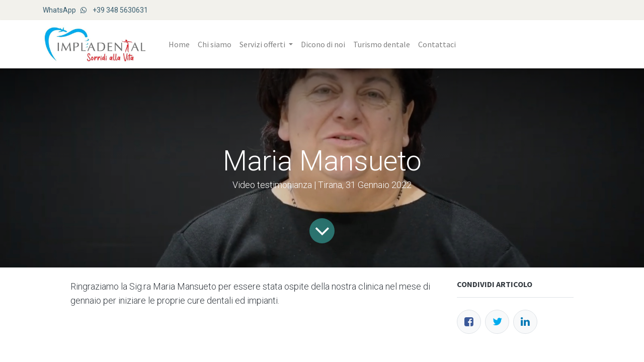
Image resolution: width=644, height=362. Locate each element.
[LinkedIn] (525, 322)
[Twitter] (497, 322)
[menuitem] (179, 44)
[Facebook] (469, 322)
